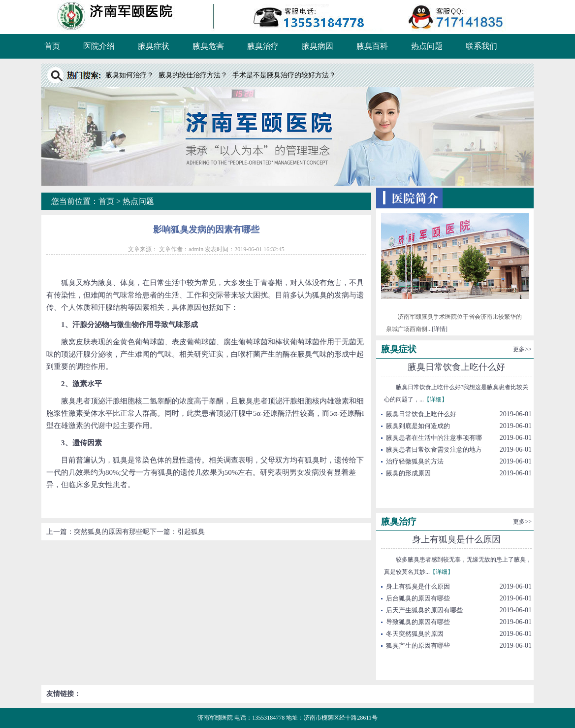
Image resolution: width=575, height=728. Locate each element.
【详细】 (436, 399)
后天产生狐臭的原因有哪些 (424, 610)
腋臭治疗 (263, 46)
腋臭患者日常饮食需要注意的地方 (434, 449)
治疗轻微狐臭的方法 (415, 461)
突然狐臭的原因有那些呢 (112, 532)
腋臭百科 (372, 46)
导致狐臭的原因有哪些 (418, 622)
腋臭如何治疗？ (129, 75)
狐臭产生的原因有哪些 (418, 645)
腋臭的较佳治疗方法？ (193, 75)
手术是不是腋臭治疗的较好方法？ (284, 75)
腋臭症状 (154, 46)
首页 (52, 46)
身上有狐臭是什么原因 (456, 539)
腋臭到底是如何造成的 (418, 426)
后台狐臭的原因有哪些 (418, 598)
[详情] (440, 329)
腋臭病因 (318, 46)
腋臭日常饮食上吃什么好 (456, 367)
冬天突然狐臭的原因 (415, 634)
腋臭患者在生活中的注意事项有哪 (434, 438)
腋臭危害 (208, 46)
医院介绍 (99, 46)
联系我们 (481, 46)
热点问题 (427, 46)
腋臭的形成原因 (408, 473)
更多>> (522, 349)
